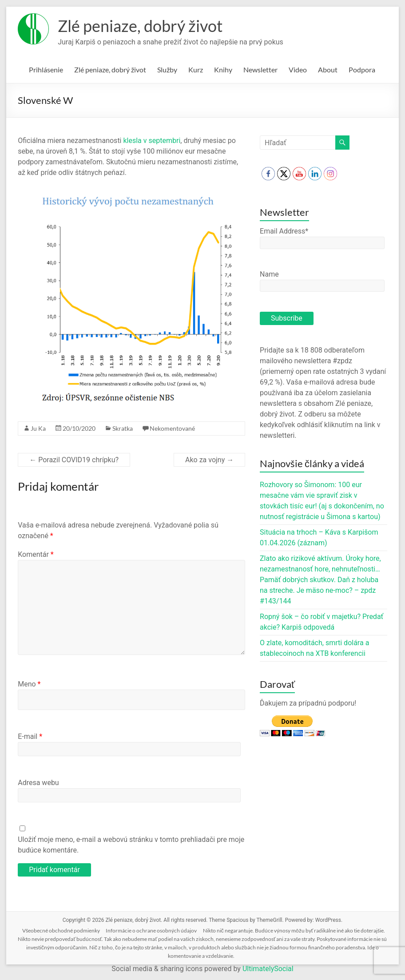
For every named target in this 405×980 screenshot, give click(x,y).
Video (298, 69)
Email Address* (284, 231)
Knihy (223, 69)
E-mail (30, 736)
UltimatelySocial (268, 969)
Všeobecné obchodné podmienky (61, 930)
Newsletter (260, 69)
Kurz (196, 69)
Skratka (123, 428)
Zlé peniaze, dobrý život (140, 26)
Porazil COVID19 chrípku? (74, 460)
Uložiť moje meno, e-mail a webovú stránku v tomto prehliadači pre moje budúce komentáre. (131, 845)
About (328, 69)
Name (269, 274)
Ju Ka (38, 428)
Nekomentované (172, 428)
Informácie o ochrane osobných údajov (151, 930)
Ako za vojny (209, 460)
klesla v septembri (151, 141)
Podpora (362, 69)
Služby (167, 69)
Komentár (36, 554)
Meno (29, 684)
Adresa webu (38, 783)
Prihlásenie (46, 69)
